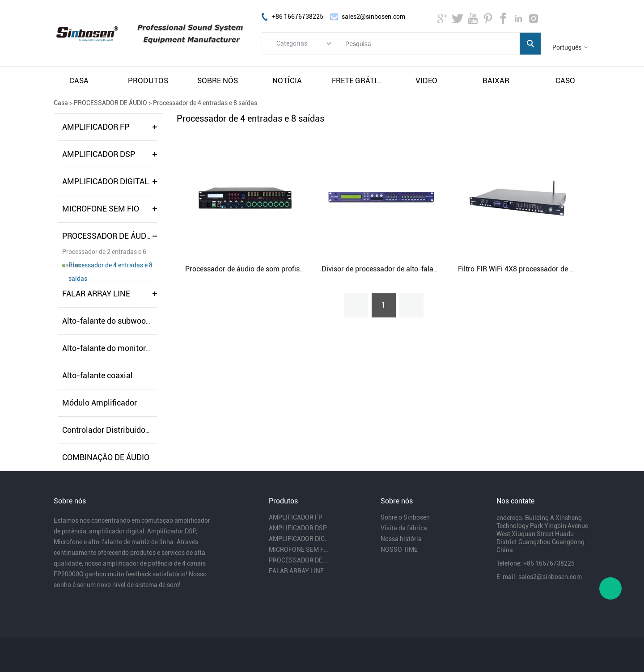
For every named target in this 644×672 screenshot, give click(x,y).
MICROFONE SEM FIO (101, 209)
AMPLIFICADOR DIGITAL (106, 181)
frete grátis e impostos (357, 80)
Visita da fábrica (404, 528)
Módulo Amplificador (100, 403)
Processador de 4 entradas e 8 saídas (205, 103)
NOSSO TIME (399, 549)
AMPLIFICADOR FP (96, 127)
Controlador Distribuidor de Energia (125, 430)
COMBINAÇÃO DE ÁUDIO (106, 457)
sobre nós (218, 80)
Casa (61, 103)
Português (567, 47)
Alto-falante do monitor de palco (120, 348)
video (426, 80)
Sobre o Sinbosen (405, 517)
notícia (287, 80)
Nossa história (401, 539)
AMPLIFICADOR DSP (99, 154)
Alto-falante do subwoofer (109, 321)
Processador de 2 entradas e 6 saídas (104, 253)
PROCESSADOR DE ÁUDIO (110, 103)
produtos (148, 80)
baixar (496, 80)
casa (79, 80)
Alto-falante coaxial (97, 375)
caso (565, 80)
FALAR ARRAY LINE (96, 294)
